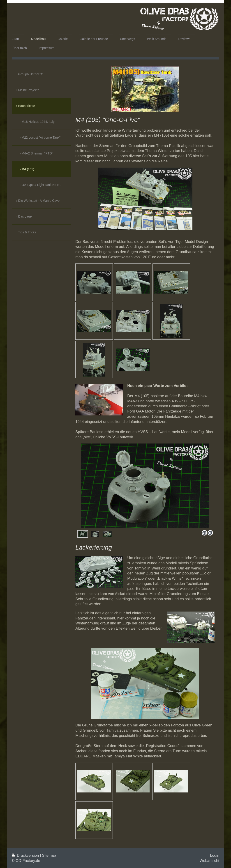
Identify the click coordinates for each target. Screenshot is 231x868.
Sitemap (49, 855)
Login (215, 855)
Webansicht (209, 861)
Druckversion (26, 855)
